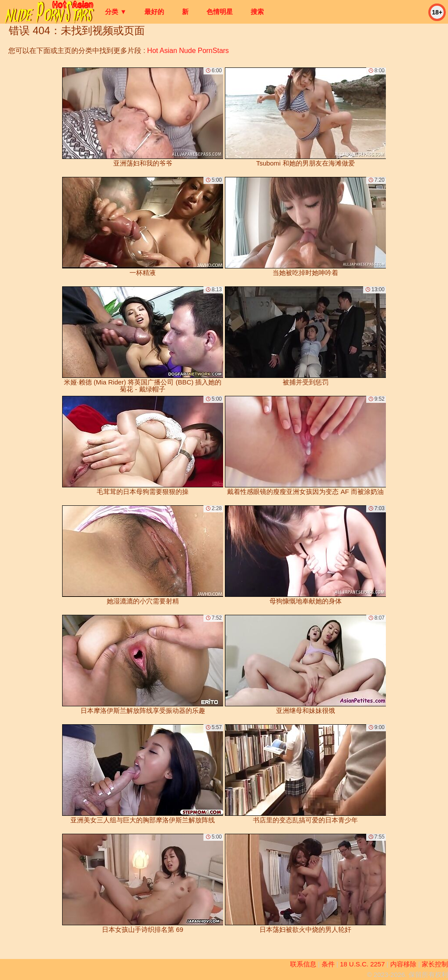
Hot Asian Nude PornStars (188, 51)
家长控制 (435, 964)
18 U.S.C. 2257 (362, 964)
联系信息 (303, 964)
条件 (328, 964)
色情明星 (220, 12)
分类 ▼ (116, 12)
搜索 (257, 12)
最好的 (154, 12)
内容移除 (403, 964)
